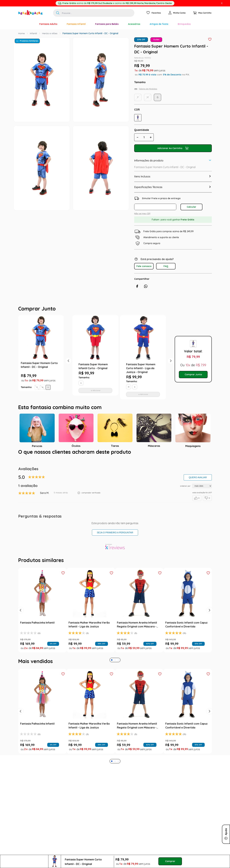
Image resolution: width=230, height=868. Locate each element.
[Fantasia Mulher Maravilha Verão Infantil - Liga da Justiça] (91, 610)
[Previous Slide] (20, 610)
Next (169, 359)
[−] (137, 137)
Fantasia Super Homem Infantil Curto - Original (93, 366)
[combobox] (94, 13)
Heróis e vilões (50, 33)
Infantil (33, 33)
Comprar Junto (193, 374)
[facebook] (137, 286)
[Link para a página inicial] (21, 33)
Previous (67, 359)
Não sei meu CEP (142, 214)
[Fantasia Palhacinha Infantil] (42, 610)
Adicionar (97, 390)
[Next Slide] (210, 610)
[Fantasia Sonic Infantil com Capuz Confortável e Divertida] (188, 610)
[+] (151, 137)
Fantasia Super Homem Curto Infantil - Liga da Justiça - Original (141, 368)
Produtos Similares (29, 41)
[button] (138, 118)
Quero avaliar (198, 477)
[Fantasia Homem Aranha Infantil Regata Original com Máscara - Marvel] (139, 610)
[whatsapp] (146, 286)
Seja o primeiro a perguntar (115, 533)
